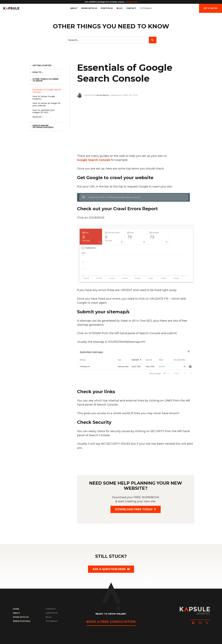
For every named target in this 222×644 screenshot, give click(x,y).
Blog (120, 8)
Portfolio (107, 8)
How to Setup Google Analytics (44, 97)
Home (16, 609)
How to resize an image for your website (46, 104)
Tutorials (146, 8)
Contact (131, 8)
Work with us (89, 8)
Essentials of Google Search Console (47, 91)
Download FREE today (136, 509)
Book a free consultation (111, 622)
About (74, 8)
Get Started (211, 8)
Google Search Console (94, 160)
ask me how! (132, 2)
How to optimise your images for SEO (44, 111)
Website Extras (22, 621)
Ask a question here (111, 569)
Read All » (38, 117)
